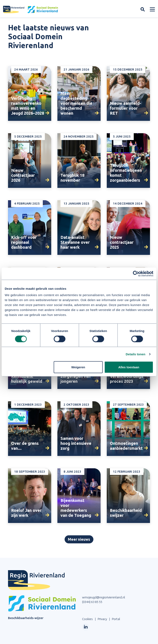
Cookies (87, 619)
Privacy (102, 619)
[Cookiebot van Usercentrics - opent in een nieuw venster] (135, 274)
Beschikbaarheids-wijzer (26, 618)
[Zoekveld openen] (143, 10)
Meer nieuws (79, 539)
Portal (116, 619)
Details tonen (135, 354)
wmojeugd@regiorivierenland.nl (104, 597)
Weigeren (78, 367)
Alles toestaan (129, 367)
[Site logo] (31, 10)
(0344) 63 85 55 (92, 602)
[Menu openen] (152, 9)
